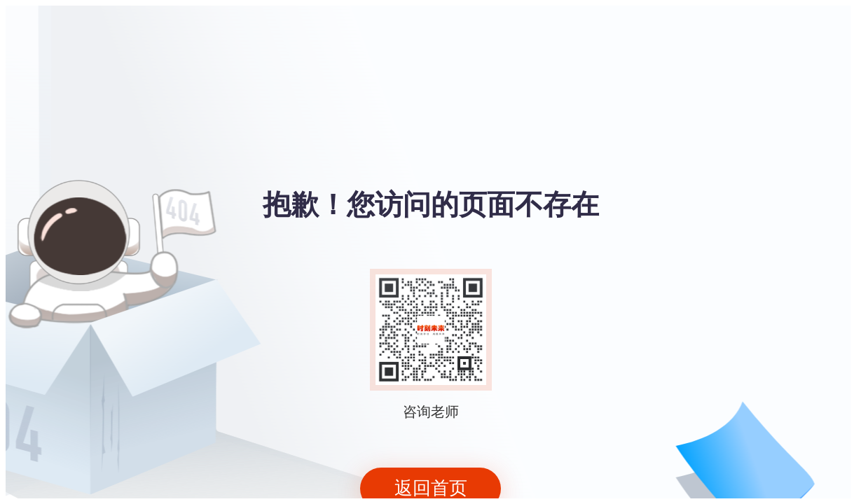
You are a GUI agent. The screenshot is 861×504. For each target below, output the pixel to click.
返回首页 (431, 488)
